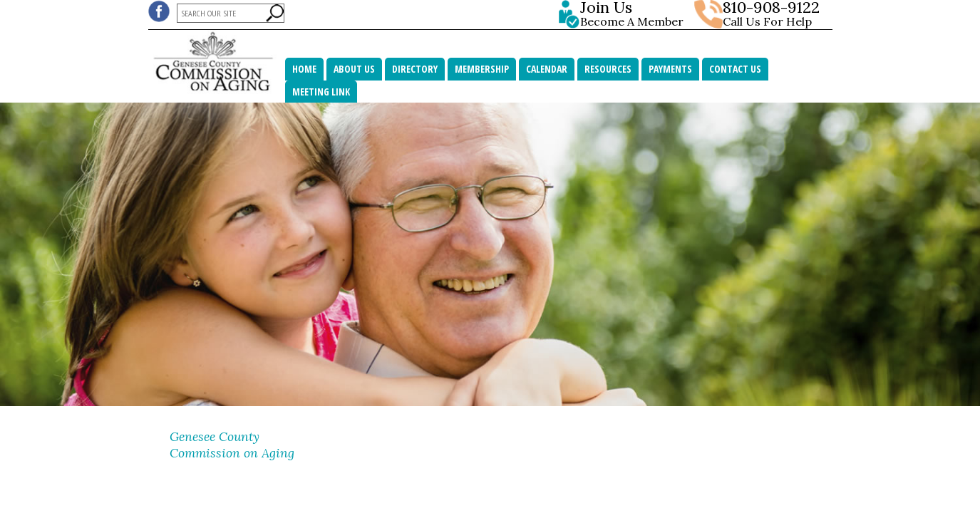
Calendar (547, 69)
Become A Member (635, 14)
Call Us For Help (767, 21)
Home (304, 69)
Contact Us (735, 69)
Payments (670, 69)
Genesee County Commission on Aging (232, 445)
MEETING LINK (321, 92)
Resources (608, 69)
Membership (482, 69)
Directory (415, 69)
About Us (354, 69)
